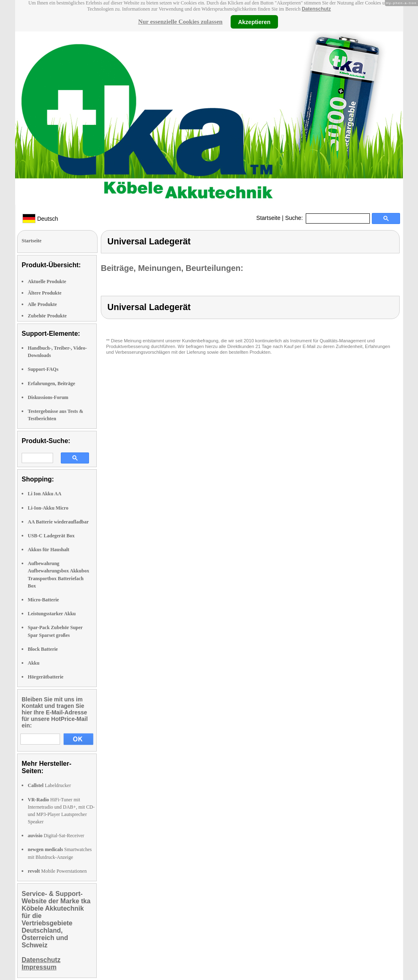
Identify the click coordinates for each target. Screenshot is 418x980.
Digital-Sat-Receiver (56, 836)
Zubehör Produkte (47, 316)
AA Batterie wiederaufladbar (58, 522)
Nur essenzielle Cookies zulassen (180, 22)
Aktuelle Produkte (47, 282)
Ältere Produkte (45, 293)
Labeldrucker (49, 785)
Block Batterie (43, 649)
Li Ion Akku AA (44, 494)
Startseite (268, 218)
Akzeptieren (254, 22)
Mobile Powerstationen (57, 871)
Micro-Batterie (43, 600)
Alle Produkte (42, 304)
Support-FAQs (43, 369)
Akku (34, 663)
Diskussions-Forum (48, 397)
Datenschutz (316, 9)
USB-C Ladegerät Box (51, 536)
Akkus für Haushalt (49, 550)
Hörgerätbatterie (46, 677)
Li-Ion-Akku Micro (48, 508)
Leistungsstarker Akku (52, 614)
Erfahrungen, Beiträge (51, 384)
